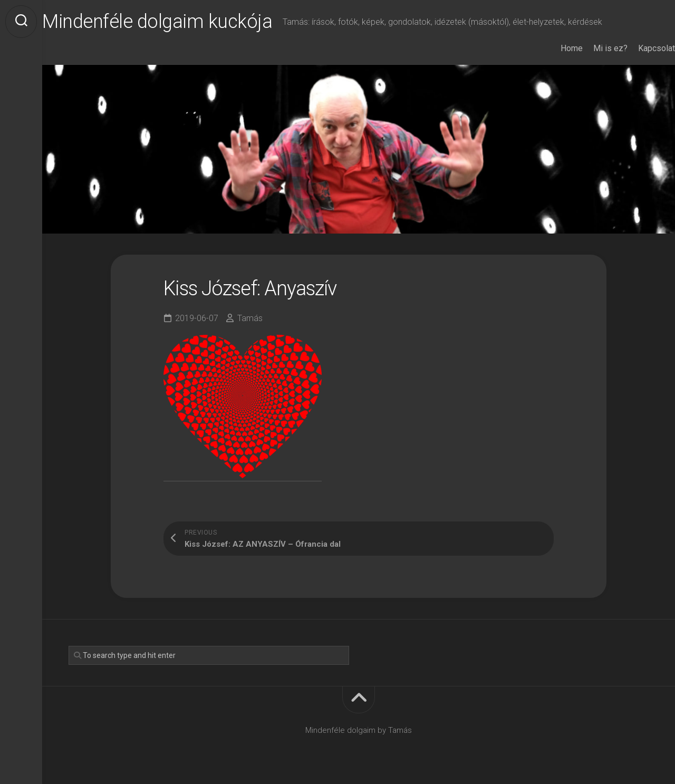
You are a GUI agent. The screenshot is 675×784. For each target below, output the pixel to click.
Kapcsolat (635, 48)
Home (551, 48)
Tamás (250, 318)
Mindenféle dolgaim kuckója (178, 22)
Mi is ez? (589, 48)
